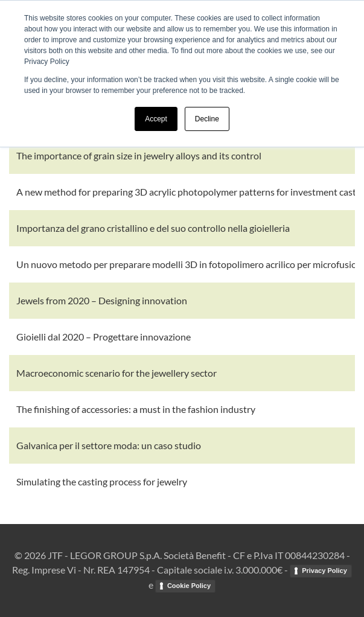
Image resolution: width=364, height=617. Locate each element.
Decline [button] (207, 119)
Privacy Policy (324, 571)
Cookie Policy (189, 586)
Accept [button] (156, 119)
